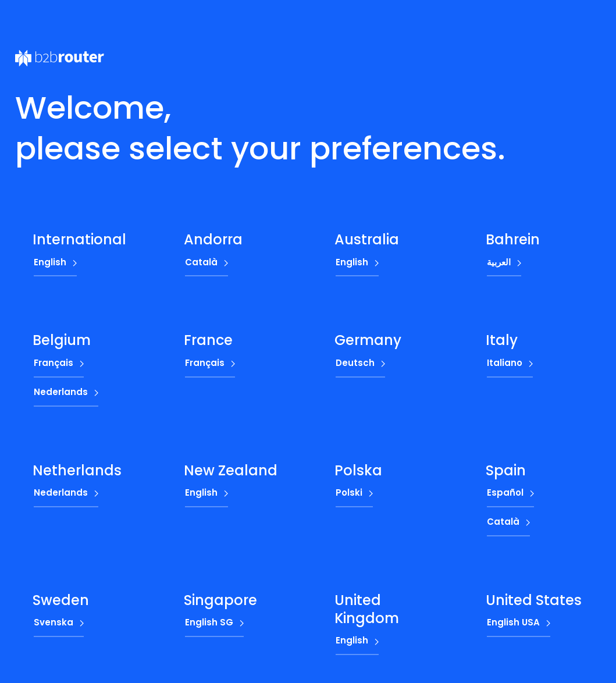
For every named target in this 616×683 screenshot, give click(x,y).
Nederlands (61, 392)
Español (505, 492)
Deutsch (355, 363)
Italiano (505, 363)
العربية (499, 262)
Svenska (54, 622)
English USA (513, 622)
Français (54, 363)
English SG (209, 622)
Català (201, 262)
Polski (349, 492)
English (50, 262)
